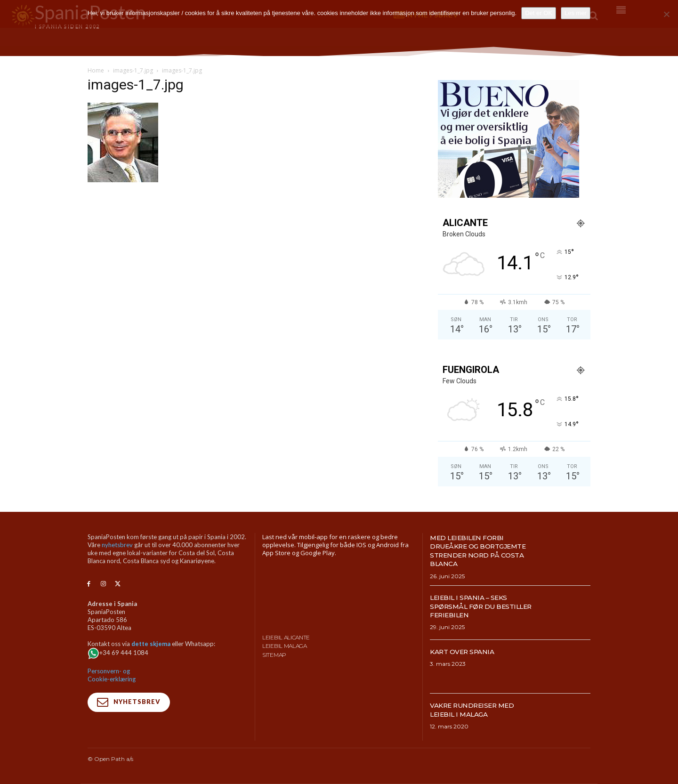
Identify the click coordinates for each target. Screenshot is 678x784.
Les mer (576, 13)
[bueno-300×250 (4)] (508, 195)
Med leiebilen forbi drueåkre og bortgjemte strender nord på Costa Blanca (478, 550)
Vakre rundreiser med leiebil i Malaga (479, 709)
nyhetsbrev (117, 545)
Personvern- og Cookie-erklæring (112, 675)
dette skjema (151, 644)
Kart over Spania (467, 651)
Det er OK (539, 13)
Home (96, 70)
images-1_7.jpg (133, 70)
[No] (666, 14)
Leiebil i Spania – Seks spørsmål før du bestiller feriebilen (474, 606)
